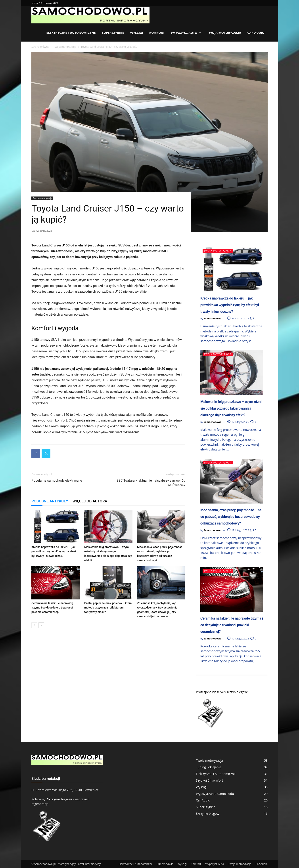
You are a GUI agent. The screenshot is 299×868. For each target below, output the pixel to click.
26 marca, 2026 (238, 318)
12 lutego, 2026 (238, 422)
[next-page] (41, 625)
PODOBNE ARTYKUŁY (50, 501)
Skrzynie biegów (59, 799)
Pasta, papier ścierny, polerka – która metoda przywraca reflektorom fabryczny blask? (108, 608)
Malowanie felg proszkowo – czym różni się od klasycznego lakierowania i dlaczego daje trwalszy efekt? (231, 408)
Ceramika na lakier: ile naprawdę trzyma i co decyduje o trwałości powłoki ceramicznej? (52, 608)
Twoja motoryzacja (224, 33)
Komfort (157, 33)
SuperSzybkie (113, 33)
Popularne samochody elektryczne (57, 481)
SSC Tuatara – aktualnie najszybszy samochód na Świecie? (151, 483)
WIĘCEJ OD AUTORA (90, 501)
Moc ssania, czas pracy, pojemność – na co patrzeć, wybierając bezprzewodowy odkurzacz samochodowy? (231, 517)
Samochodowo (213, 318)
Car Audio (256, 33)
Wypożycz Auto (186, 33)
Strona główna (40, 47)
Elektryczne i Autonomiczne (71, 33)
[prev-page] (34, 625)
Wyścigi (137, 33)
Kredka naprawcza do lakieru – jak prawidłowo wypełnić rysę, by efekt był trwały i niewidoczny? (54, 551)
